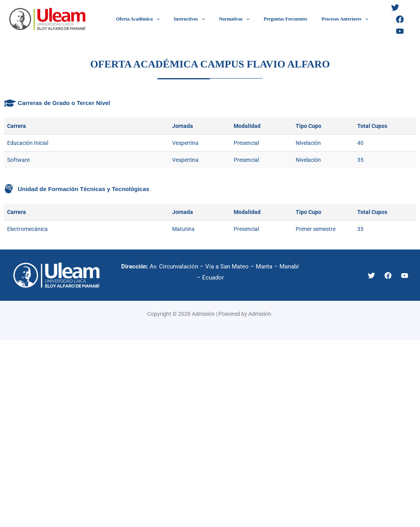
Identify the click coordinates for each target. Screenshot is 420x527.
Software (18, 160)
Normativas (222, 19)
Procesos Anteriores (323, 19)
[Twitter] (373, 19)
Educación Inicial (28, 143)
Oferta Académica (135, 19)
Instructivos (182, 19)
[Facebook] (391, 19)
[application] (154, 19)
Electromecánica (27, 229)
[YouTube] (408, 19)
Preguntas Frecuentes (269, 19)
